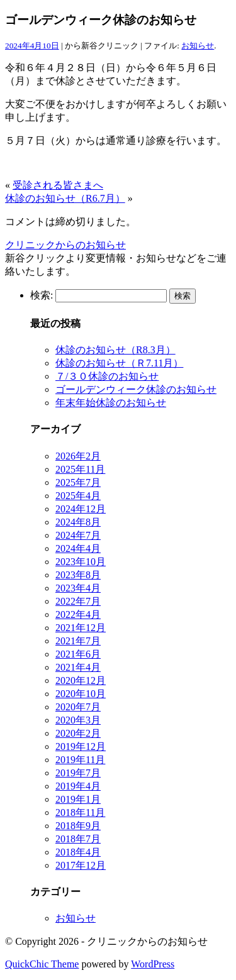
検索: (42, 295)
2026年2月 (78, 456)
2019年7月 (78, 773)
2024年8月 (78, 522)
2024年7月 (78, 535)
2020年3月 (78, 720)
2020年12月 (81, 680)
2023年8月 (78, 575)
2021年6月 (78, 654)
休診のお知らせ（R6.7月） (65, 198)
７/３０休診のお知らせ (107, 376)
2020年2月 (78, 733)
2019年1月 (78, 799)
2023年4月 (78, 588)
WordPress (153, 964)
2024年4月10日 (32, 46)
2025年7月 (78, 482)
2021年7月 (78, 641)
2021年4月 (78, 667)
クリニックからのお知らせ (65, 245)
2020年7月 (78, 707)
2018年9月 (78, 826)
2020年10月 (81, 694)
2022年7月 (78, 601)
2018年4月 (78, 852)
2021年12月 (81, 628)
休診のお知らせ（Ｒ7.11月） (119, 363)
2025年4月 (78, 496)
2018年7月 (78, 839)
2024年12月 (81, 509)
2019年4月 (78, 786)
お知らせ (198, 46)
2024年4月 (78, 548)
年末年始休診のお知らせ (111, 403)
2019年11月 (80, 760)
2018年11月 (80, 812)
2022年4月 (78, 614)
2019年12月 (81, 746)
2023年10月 (81, 562)
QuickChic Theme (42, 964)
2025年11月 (80, 469)
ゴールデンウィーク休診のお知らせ (136, 389)
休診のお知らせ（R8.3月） (115, 350)
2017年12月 (81, 865)
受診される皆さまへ (58, 185)
